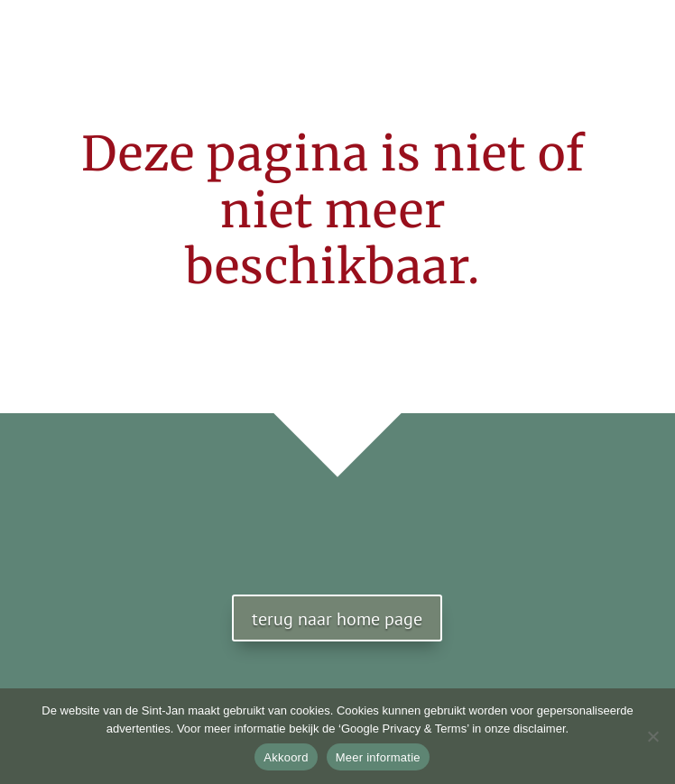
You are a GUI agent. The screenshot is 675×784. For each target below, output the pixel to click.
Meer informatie (378, 757)
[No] (652, 736)
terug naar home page (337, 619)
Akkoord (286, 757)
